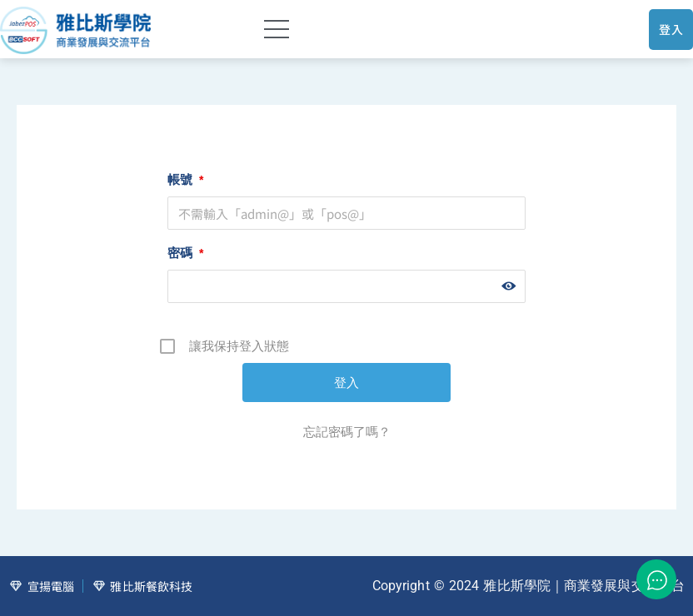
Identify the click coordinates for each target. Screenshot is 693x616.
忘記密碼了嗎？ (347, 432)
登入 (671, 29)
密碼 (185, 253)
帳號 (185, 179)
